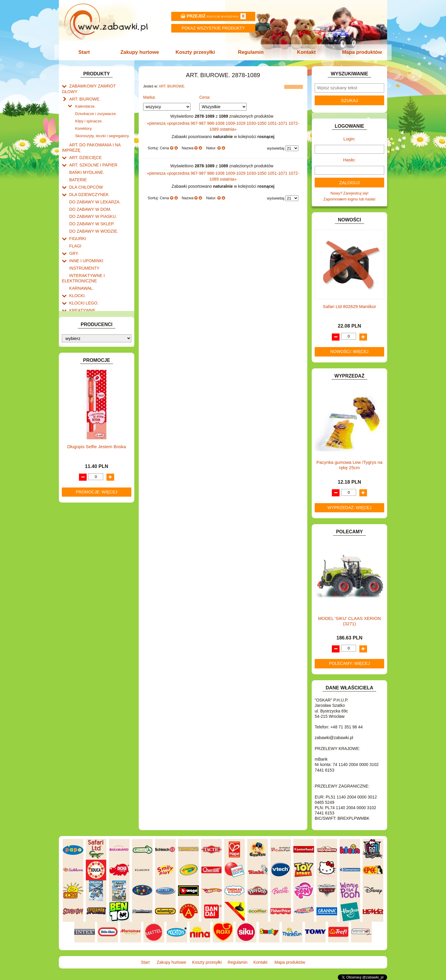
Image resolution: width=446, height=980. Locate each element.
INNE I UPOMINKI (85, 241)
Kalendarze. (85, 99)
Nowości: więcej (349, 351)
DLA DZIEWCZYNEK (87, 180)
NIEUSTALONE (83, 400)
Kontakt (305, 52)
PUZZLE (77, 346)
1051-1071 (278, 122)
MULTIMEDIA (81, 319)
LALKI (74, 305)
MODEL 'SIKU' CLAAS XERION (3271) (349, 621)
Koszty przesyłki (196, 52)
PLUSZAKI (79, 339)
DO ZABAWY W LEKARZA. (93, 187)
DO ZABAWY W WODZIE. (92, 214)
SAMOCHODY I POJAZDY (92, 359)
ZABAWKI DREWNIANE (90, 380)
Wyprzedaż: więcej (349, 508)
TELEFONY (79, 366)
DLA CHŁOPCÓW (85, 173)
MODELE (77, 312)
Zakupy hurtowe (141, 52)
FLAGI (75, 227)
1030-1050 (257, 122)
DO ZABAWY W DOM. (89, 194)
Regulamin (250, 52)
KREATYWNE (81, 287)
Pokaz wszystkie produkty (213, 28)
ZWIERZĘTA (80, 393)
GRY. (74, 234)
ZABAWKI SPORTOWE (89, 386)
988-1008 (216, 122)
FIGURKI (77, 221)
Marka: (150, 96)
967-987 (199, 122)
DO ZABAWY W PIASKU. (91, 201)
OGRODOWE (81, 332)
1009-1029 (236, 122)
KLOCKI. (77, 273)
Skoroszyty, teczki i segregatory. (102, 126)
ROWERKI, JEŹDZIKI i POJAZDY (98, 353)
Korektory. (84, 119)
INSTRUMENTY (83, 248)
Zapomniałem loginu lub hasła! (349, 199)
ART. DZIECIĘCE (84, 146)
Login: (349, 139)
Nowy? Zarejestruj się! (349, 193)
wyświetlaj (276, 147)
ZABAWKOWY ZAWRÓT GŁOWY (98, 86)
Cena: (205, 96)
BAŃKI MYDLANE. (85, 160)
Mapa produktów (360, 52)
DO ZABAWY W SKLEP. (90, 207)
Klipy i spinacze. (89, 112)
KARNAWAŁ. (80, 266)
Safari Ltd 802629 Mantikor (349, 306)
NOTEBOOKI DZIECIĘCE (91, 325)
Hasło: (349, 160)
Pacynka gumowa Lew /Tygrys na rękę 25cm (349, 465)
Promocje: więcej (96, 589)
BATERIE (77, 167)
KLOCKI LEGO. (83, 280)
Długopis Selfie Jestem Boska (96, 544)
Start (86, 52)
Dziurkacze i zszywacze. (96, 106)
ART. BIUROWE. (84, 92)
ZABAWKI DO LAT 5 (87, 373)
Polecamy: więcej (350, 663)
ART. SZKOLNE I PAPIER (91, 153)
